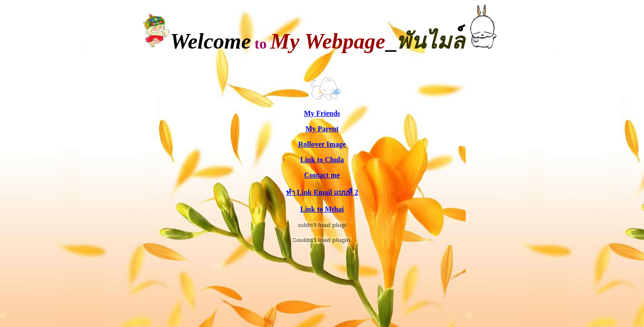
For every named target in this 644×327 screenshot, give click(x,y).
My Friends (322, 113)
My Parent (322, 129)
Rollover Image (322, 144)
